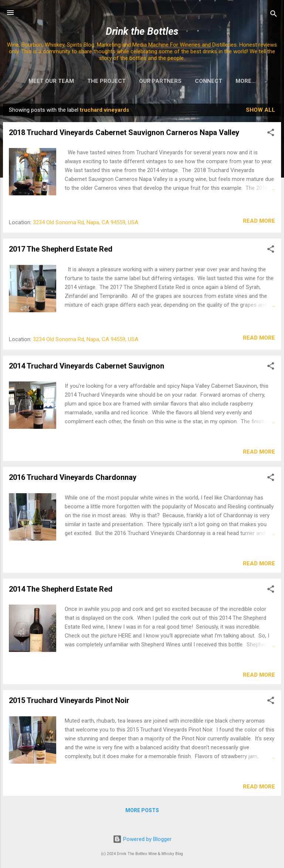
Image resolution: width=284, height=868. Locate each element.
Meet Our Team (42, 81)
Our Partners (151, 81)
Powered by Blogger (142, 839)
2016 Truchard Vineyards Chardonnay (73, 479)
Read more (259, 222)
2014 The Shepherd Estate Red (61, 591)
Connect (199, 81)
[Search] (274, 15)
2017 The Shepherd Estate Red (61, 250)
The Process (246, 81)
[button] (271, 135)
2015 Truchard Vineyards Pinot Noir (69, 702)
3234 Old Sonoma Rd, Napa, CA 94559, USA (86, 224)
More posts (142, 812)
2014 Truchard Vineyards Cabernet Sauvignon (87, 367)
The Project (97, 81)
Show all (261, 111)
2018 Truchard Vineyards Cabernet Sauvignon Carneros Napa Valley (124, 134)
